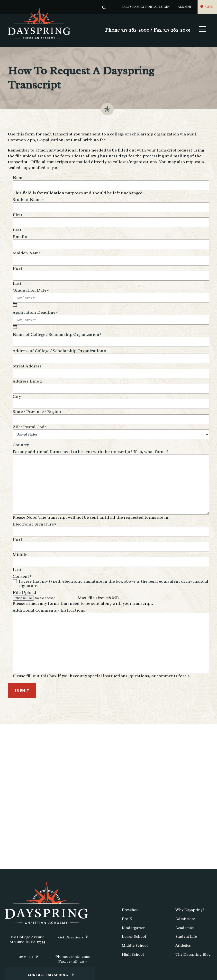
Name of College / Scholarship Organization (57, 336)
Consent (22, 575)
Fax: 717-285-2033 (73, 963)
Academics (185, 929)
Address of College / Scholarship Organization (59, 352)
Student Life (186, 938)
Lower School (134, 938)
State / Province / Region (37, 413)
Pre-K (127, 920)
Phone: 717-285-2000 (73, 958)
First (18, 216)
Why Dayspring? (190, 911)
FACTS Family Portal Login (146, 7)
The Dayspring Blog (193, 956)
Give (209, 7)
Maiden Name (27, 254)
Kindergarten (134, 929)
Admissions (185, 920)
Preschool (131, 911)
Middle (20, 553)
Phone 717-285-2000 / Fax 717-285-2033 (147, 31)
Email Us (25, 958)
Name (19, 179)
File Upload (24, 591)
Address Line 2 (27, 382)
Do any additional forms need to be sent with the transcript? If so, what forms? (91, 453)
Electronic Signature (35, 523)
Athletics (183, 947)
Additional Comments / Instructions (49, 609)
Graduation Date (31, 291)
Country (21, 446)
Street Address (27, 367)
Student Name (28, 201)
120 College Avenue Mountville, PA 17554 (27, 941)
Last (17, 231)
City (17, 398)
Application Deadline (35, 313)
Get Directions (71, 938)
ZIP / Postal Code (30, 428)
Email (20, 238)
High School (133, 956)
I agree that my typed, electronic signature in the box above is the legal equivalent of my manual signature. (113, 582)
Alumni (184, 7)
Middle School (135, 947)
